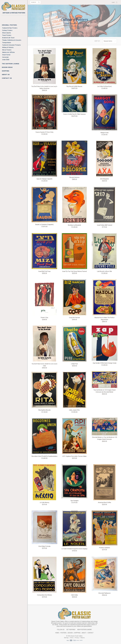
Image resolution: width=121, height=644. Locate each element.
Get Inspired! (71, 630)
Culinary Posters (7, 30)
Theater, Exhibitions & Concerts (12, 40)
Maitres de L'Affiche (8, 52)
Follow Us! (61, 630)
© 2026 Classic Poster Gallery (74, 636)
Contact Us (7, 78)
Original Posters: (10, 25)
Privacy (77, 638)
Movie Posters (7, 50)
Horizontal (5, 57)
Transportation (7, 43)
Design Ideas (7, 67)
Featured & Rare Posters (10, 28)
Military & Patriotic (8, 47)
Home (57, 633)
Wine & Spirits (7, 33)
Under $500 (6, 60)
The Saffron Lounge (11, 64)
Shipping (6, 71)
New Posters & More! (84, 630)
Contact (91, 633)
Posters (63, 633)
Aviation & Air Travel (8, 38)
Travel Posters (7, 35)
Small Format (6, 55)
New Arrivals (8, 18)
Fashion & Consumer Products (11, 45)
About (84, 633)
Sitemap (66, 638)
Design (70, 633)
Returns (83, 638)
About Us (6, 75)
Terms (72, 638)
